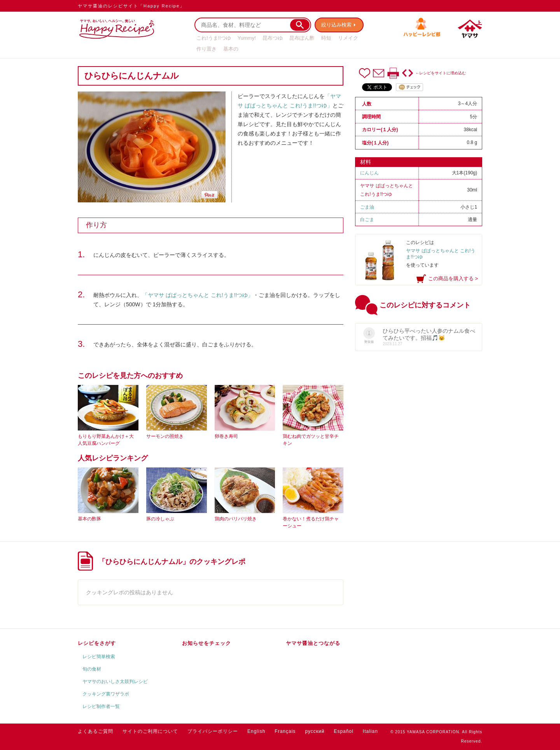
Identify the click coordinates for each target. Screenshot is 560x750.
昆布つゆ (273, 38)
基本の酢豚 (89, 519)
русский (315, 731)
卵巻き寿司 (226, 436)
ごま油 (367, 207)
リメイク (348, 38)
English (256, 731)
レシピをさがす (97, 643)
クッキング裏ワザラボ (106, 694)
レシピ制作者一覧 (101, 706)
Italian (370, 731)
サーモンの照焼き (165, 436)
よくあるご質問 (95, 731)
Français (285, 731)
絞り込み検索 (337, 25)
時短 (326, 38)
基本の (231, 49)
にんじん (369, 173)
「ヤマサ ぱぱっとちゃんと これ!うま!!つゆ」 (198, 295)
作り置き (206, 49)
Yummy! (247, 38)
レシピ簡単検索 (99, 657)
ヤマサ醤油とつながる (313, 643)
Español (343, 731)
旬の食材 (92, 669)
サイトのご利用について (150, 731)
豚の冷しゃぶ (160, 519)
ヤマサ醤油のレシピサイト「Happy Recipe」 (131, 6)
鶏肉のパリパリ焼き (236, 519)
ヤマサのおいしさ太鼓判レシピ (115, 681)
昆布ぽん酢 (302, 38)
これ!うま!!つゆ (214, 38)
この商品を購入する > (453, 278)
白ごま (367, 220)
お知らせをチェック (206, 643)
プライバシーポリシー (213, 731)
